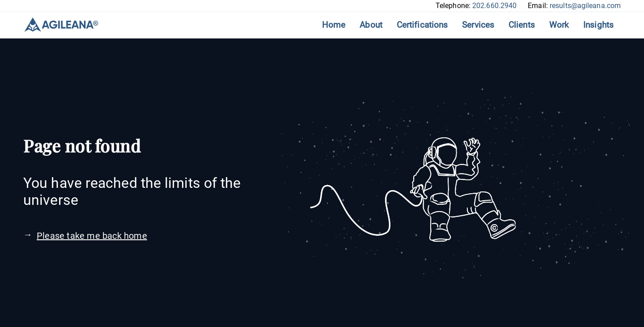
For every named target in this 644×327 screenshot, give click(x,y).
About (371, 25)
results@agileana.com (585, 6)
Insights (598, 25)
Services (478, 25)
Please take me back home (92, 236)
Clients (522, 25)
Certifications (422, 25)
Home (334, 25)
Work (559, 25)
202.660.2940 (494, 6)
